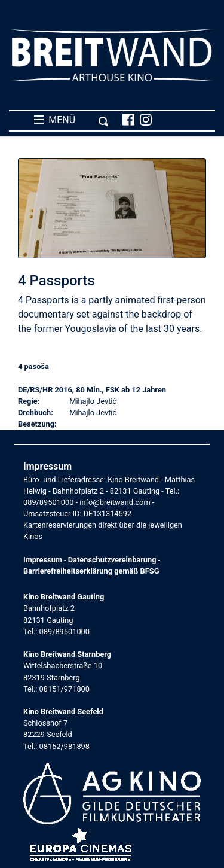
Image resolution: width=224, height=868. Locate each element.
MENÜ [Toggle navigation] (71, 120)
